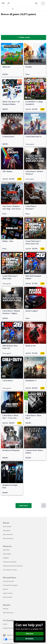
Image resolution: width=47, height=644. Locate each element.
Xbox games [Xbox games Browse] (7, 530)
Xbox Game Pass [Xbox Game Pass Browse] (8, 534)
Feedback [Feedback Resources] (6, 558)
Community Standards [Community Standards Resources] (10, 562)
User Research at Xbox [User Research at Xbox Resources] (10, 570)
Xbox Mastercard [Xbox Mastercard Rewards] (8, 613)
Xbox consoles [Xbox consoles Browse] (7, 526)
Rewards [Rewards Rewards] (6, 609)
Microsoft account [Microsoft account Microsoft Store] (8, 581)
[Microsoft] (23, 2)
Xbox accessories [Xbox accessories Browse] (8, 538)
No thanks (30, 639)
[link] (12, 60)
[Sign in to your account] (43, 3)
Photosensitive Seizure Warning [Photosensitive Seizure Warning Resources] (13, 566)
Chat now (30, 634)
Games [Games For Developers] (5, 624)
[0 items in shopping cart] (37, 3)
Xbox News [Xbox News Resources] (6, 550)
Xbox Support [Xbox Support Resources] (7, 554)
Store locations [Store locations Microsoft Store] (8, 597)
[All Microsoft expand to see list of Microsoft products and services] (3, 3)
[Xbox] (7, 9)
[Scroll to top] (44, 506)
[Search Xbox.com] (9, 3)
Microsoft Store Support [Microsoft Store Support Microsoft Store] (10, 585)
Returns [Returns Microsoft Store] (5, 589)
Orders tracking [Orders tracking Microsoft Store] (8, 593)
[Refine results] (24, 37)
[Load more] (24, 506)
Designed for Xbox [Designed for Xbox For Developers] (9, 628)
